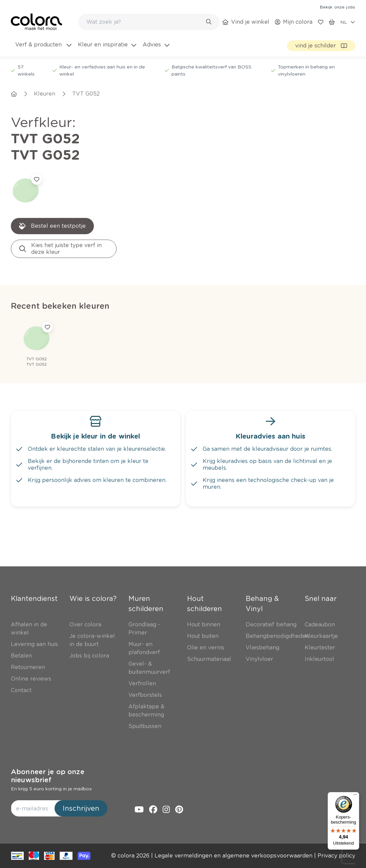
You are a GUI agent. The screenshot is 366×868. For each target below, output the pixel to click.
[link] (338, 7)
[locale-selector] (348, 22)
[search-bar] (145, 22)
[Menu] (355, 796)
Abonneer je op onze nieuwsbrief (48, 776)
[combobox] (149, 22)
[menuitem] (43, 49)
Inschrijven (81, 808)
